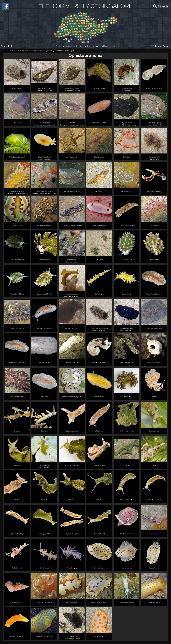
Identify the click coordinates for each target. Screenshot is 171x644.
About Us (7, 46)
